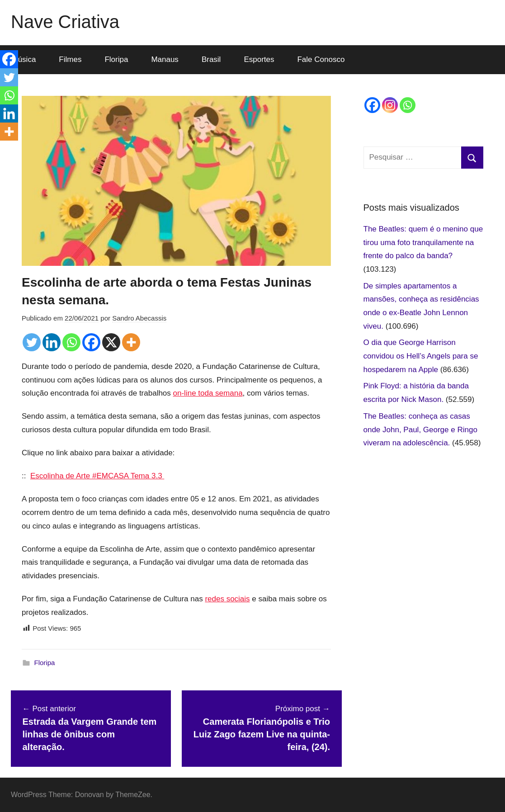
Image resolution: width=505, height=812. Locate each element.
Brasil (211, 59)
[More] (131, 342)
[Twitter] (32, 342)
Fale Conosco (321, 59)
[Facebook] (91, 342)
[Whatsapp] (71, 342)
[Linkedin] (52, 342)
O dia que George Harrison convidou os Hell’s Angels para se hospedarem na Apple (421, 356)
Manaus (165, 59)
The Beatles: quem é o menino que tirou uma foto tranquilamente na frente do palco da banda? (423, 243)
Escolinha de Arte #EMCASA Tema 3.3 (97, 476)
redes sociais (227, 599)
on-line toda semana (208, 393)
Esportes (259, 59)
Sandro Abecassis (139, 318)
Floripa (116, 59)
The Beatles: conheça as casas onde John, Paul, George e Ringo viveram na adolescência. (420, 430)
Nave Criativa (65, 22)
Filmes (70, 59)
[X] (111, 342)
